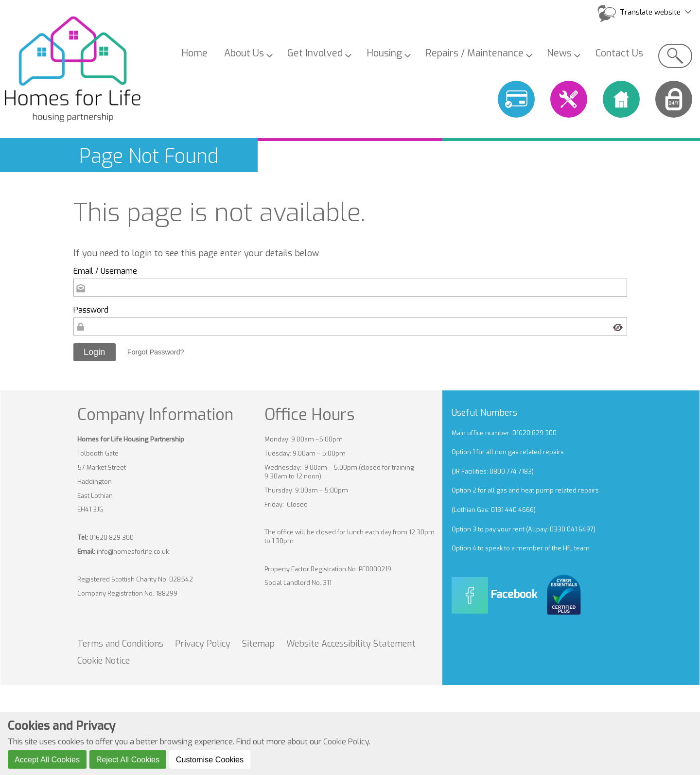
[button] (95, 352)
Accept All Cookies (47, 759)
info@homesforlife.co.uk (133, 552)
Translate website (650, 12)
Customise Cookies (210, 759)
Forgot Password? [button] (156, 352)
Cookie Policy (346, 742)
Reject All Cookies (128, 759)
